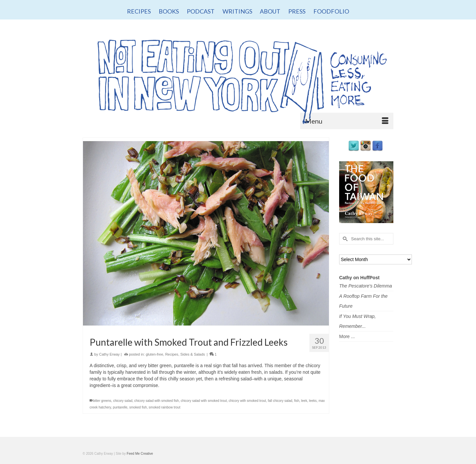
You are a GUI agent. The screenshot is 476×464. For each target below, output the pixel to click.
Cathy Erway (109, 354)
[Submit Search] (344, 239)
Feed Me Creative (140, 454)
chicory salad (123, 401)
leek (304, 401)
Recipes (172, 354)
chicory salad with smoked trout (204, 401)
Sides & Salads (193, 354)
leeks (313, 401)
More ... (347, 336)
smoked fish (138, 407)
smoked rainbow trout (165, 407)
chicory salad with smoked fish (157, 401)
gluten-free (155, 354)
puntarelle (120, 407)
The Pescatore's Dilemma (366, 286)
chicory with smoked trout (247, 401)
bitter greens (102, 401)
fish (297, 401)
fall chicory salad (280, 401)
